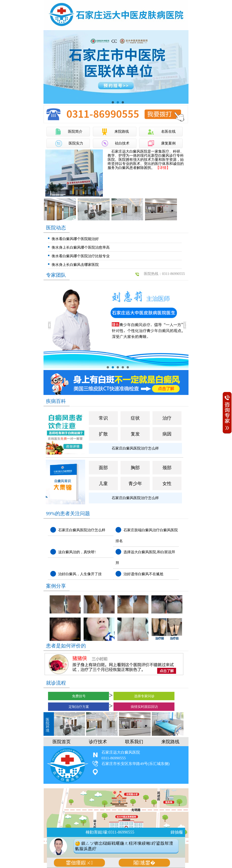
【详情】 (163, 168)
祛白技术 (122, 143)
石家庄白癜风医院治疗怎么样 (135, 448)
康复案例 (168, 143)
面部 (103, 468)
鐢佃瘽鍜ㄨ (79, 863)
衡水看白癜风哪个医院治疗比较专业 (81, 256)
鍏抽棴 (177, 832)
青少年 (135, 483)
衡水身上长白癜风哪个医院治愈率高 (81, 247)
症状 (135, 418)
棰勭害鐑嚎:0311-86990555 (110, 832)
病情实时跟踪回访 (144, 707)
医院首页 (62, 742)
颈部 (167, 468)
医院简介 (75, 131)
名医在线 (168, 131)
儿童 (103, 483)
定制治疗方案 (79, 707)
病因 (167, 434)
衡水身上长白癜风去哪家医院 (75, 265)
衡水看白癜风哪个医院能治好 (75, 239)
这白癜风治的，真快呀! (77, 552)
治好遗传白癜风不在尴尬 (143, 574)
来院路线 (122, 131)
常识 (103, 418)
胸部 (135, 468)
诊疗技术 (98, 742)
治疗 (167, 418)
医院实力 (76, 143)
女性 (167, 483)
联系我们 (134, 742)
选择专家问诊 (144, 696)
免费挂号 (79, 696)
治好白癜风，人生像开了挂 (80, 574)
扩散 (103, 434)
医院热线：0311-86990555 (166, 274)
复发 (135, 434)
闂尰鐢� (144, 863)
